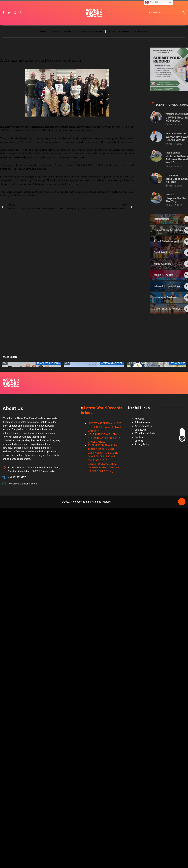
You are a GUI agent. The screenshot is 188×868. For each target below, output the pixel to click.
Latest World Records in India (102, 410)
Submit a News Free (91, 31)
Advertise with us (119, 31)
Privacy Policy (142, 444)
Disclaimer (140, 437)
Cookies (139, 441)
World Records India (145, 433)
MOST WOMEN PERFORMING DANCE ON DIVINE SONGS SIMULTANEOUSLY (103, 457)
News (55, 31)
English (152, 3)
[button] (89, 364)
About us (69, 31)
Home (43, 31)
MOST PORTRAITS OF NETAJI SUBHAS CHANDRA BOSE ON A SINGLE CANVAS (104, 438)
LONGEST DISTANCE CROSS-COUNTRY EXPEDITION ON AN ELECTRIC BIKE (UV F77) (104, 468)
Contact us (142, 31)
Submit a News (142, 422)
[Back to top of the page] (182, 502)
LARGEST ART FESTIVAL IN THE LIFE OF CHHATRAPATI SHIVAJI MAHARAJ (104, 427)
